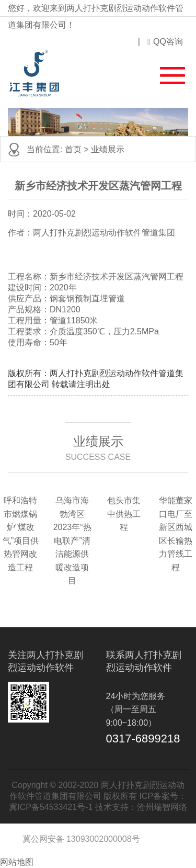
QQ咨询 (165, 42)
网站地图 (17, 862)
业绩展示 (108, 149)
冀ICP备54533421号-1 (51, 807)
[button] (166, 73)
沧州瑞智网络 (162, 807)
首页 (73, 149)
